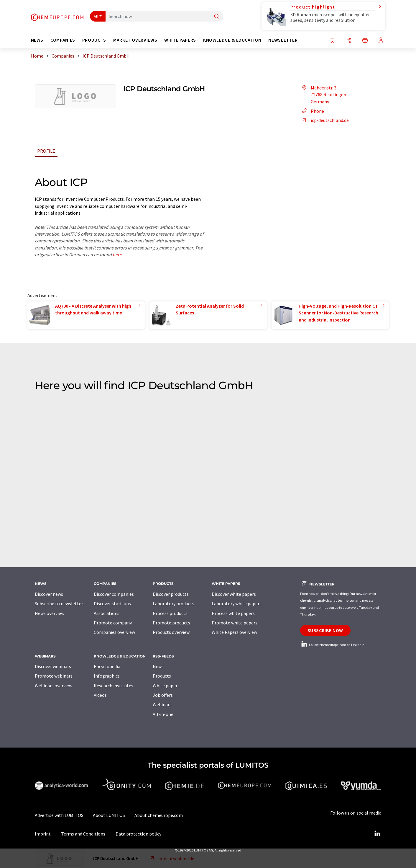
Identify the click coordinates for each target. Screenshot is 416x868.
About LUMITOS (109, 815)
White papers (166, 686)
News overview (50, 613)
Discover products (171, 594)
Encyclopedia (107, 666)
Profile (46, 151)
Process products (170, 613)
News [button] (37, 40)
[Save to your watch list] (333, 41)
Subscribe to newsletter (59, 603)
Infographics (107, 676)
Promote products (171, 623)
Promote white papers (235, 623)
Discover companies (114, 594)
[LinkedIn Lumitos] (377, 834)
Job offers (163, 695)
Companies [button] (63, 40)
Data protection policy (138, 834)
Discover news (49, 594)
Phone (312, 111)
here (117, 254)
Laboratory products (174, 603)
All (96, 16)
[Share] (349, 41)
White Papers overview (234, 632)
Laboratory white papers (237, 603)
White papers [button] (180, 40)
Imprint (43, 834)
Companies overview (114, 632)
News (158, 666)
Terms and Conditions (83, 834)
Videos (100, 695)
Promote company (113, 623)
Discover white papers (234, 594)
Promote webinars (54, 676)
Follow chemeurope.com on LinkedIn (332, 645)
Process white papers (233, 613)
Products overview (171, 632)
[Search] (217, 17)
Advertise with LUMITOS (59, 815)
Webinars (162, 704)
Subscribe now (325, 630)
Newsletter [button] (283, 40)
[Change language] (365, 41)
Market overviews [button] (135, 40)
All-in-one (163, 714)
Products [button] (94, 40)
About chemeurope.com (159, 815)
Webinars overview (54, 686)
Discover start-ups (112, 603)
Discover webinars (53, 666)
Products (162, 676)
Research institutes (114, 686)
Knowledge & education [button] (232, 40)
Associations (107, 613)
